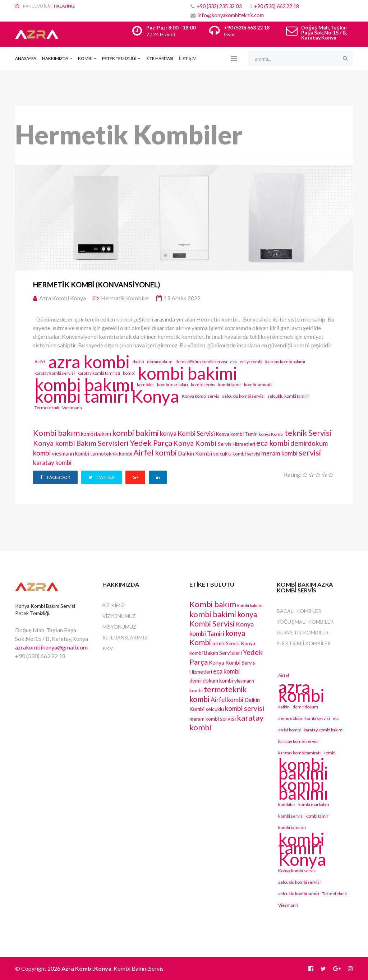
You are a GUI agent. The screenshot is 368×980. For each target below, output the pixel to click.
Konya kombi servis (201, 396)
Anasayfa (26, 58)
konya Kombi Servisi (187, 433)
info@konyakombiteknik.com (231, 15)
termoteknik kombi (111, 454)
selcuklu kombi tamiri (288, 396)
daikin (138, 362)
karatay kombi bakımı (285, 362)
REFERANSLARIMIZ (125, 637)
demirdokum (160, 362)
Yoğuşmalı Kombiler (305, 622)
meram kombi (279, 453)
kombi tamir (230, 385)
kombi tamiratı (258, 385)
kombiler (146, 385)
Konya (155, 396)
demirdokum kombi (211, 680)
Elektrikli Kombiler (304, 643)
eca (233, 362)
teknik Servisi (308, 433)
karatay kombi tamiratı (99, 373)
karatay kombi (52, 463)
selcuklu (222, 454)
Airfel (40, 362)
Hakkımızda (55, 58)
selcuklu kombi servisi (243, 396)
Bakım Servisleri (102, 443)
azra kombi (89, 362)
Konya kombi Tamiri (237, 434)
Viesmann (72, 408)
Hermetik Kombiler (303, 632)
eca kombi (273, 443)
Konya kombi (54, 443)
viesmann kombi (70, 453)
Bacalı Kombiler (299, 611)
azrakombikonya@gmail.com (51, 647)
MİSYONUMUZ (119, 627)
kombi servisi (246, 454)
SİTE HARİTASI (160, 58)
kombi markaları (172, 385)
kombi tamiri (81, 396)
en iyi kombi (251, 362)
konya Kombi (271, 434)
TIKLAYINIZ (64, 6)
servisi (310, 452)
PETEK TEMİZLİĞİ (119, 58)
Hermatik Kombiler (125, 298)
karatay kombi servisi (55, 373)
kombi (129, 373)
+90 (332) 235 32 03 (219, 6)
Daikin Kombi (195, 453)
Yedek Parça (151, 443)
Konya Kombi (195, 443)
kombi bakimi (187, 373)
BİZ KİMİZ (114, 605)
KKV (108, 648)
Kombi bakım (56, 433)
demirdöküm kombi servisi (201, 362)
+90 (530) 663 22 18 (277, 6)
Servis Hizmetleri (236, 444)
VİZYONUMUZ (119, 616)
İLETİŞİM (188, 58)
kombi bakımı (84, 385)
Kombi (85, 58)
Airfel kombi (155, 452)
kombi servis (203, 385)
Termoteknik (47, 408)
